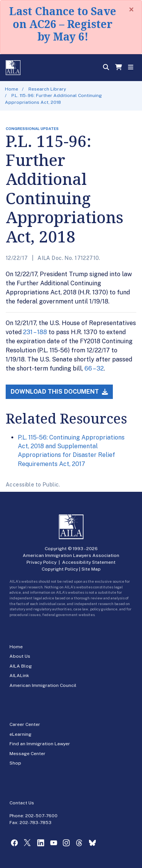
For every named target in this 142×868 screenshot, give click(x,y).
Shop (15, 763)
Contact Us (22, 803)
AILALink (19, 676)
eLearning (20, 734)
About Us (20, 656)
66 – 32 (94, 368)
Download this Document (59, 392)
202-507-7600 (41, 816)
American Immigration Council (43, 685)
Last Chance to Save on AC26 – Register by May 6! (63, 24)
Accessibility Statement (89, 562)
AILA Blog (21, 666)
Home (12, 89)
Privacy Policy (41, 562)
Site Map (91, 569)
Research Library (47, 89)
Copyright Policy (60, 569)
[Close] (131, 9)
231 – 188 (35, 332)
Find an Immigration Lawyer (40, 744)
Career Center (25, 724)
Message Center (27, 754)
